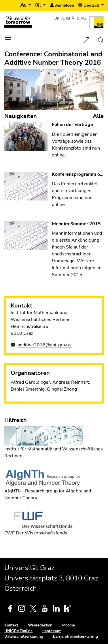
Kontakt (11, 625)
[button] (25, 5)
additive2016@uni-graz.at (45, 345)
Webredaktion (40, 625)
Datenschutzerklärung (24, 637)
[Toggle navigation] (8, 37)
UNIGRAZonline (18, 631)
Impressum (52, 631)
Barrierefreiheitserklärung (75, 637)
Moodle (69, 625)
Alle (98, 116)
